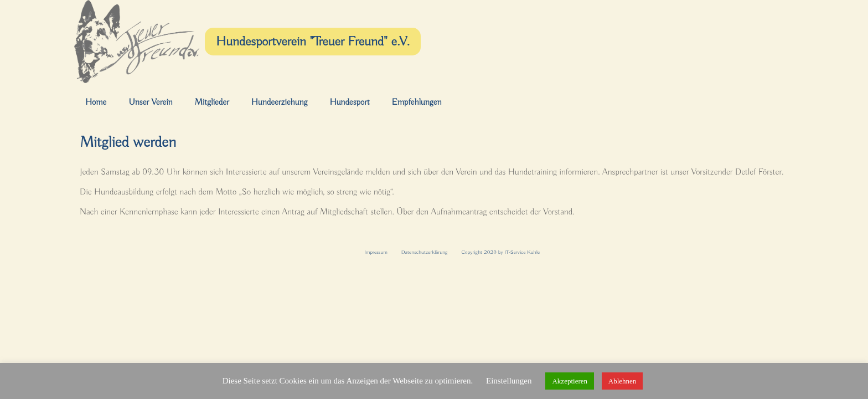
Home (96, 103)
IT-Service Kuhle (522, 252)
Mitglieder (212, 103)
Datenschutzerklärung (425, 252)
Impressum (376, 252)
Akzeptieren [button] (570, 381)
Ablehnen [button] (622, 381)
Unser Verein (150, 103)
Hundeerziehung (280, 103)
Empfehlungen (417, 103)
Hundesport (349, 103)
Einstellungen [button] (509, 381)
